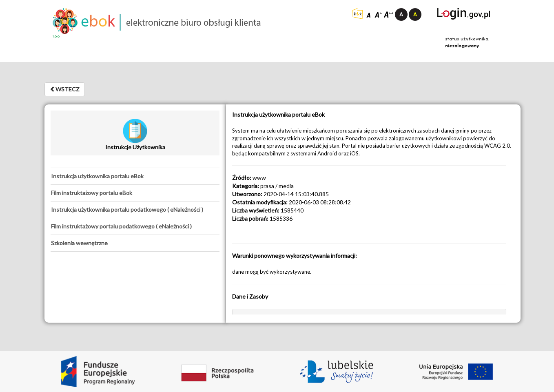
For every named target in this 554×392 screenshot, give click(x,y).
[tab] (135, 176)
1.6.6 (56, 37)
